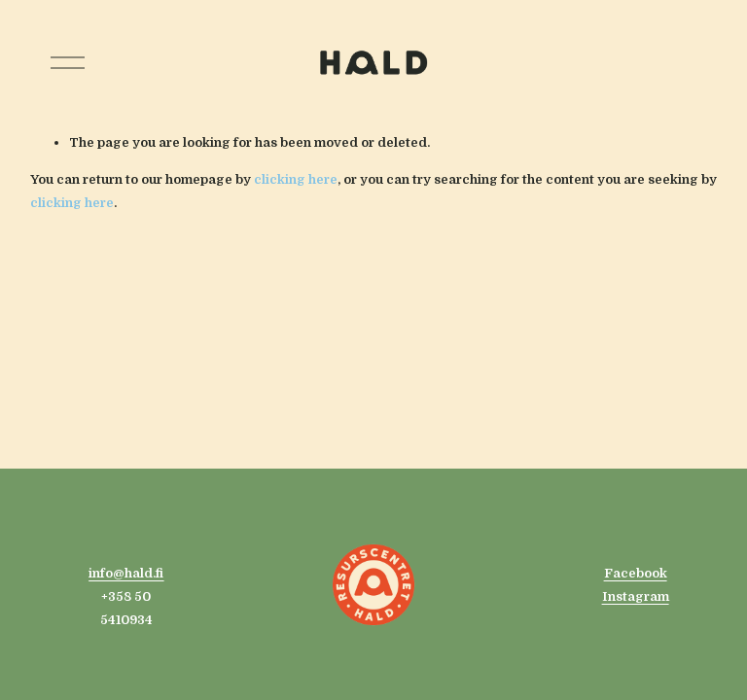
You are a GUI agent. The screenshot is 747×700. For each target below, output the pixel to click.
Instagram (636, 596)
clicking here (296, 179)
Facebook (636, 573)
